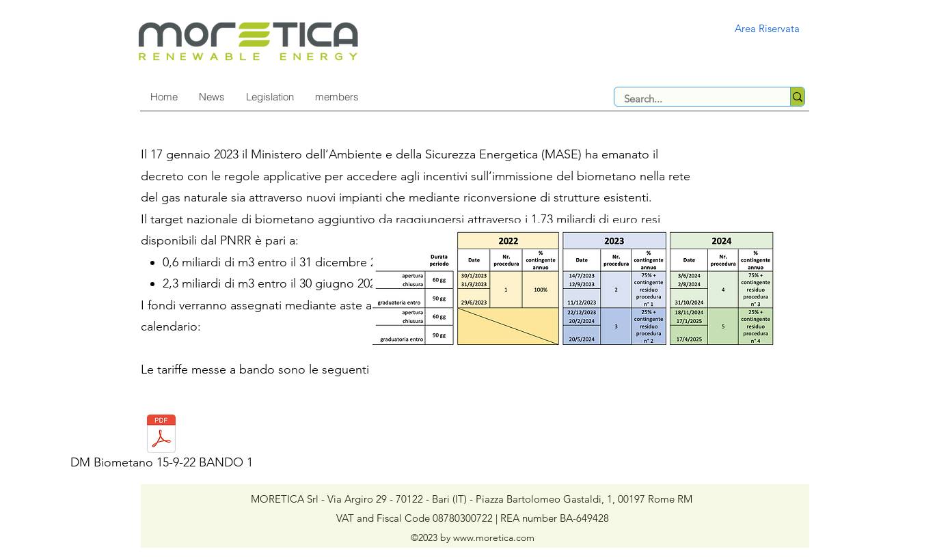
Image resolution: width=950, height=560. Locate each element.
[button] (270, 97)
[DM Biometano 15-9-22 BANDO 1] (161, 446)
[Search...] (693, 99)
